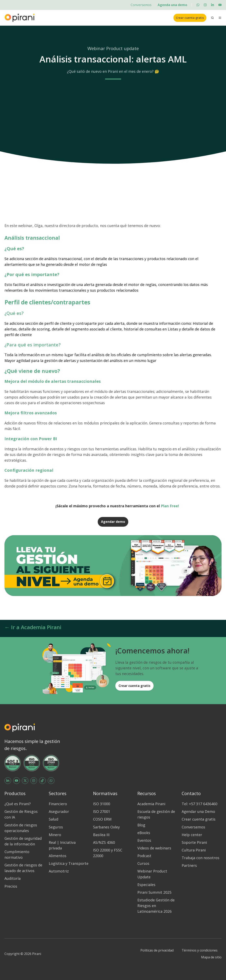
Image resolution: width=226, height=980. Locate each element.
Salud (54, 819)
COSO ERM (102, 819)
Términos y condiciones (200, 950)
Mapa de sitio (211, 957)
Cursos (143, 863)
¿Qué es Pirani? (18, 804)
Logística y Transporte (69, 863)
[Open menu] (220, 18)
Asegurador (59, 811)
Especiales (146, 885)
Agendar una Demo (198, 811)
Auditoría (13, 878)
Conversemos (141, 5)
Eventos (144, 840)
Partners (189, 865)
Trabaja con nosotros (201, 858)
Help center (192, 835)
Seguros (56, 827)
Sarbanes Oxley (106, 827)
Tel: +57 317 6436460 (199, 804)
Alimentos (58, 856)
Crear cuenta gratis (190, 18)
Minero (55, 835)
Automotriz (59, 871)
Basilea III (101, 835)
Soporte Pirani (194, 842)
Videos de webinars (154, 848)
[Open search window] (212, 18)
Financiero (58, 804)
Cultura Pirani (194, 850)
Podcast (144, 856)
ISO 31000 (102, 804)
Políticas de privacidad (157, 950)
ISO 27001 (102, 811)
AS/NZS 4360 (104, 842)
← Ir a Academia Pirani (33, 627)
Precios (11, 886)
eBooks (144, 833)
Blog (141, 825)
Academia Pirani (151, 804)
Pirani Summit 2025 (154, 892)
